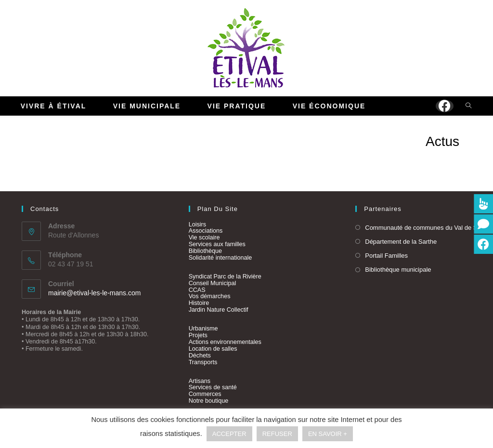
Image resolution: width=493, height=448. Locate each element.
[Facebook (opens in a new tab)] (445, 106)
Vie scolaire (204, 237)
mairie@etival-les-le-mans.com (94, 293)
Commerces (205, 394)
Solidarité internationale (221, 258)
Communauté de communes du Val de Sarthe (428, 228)
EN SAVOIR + (328, 434)
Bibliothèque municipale (398, 270)
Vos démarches (210, 296)
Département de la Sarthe (401, 242)
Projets (198, 335)
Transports (203, 362)
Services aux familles (217, 244)
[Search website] (468, 106)
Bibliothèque (205, 251)
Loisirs (197, 224)
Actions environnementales (225, 342)
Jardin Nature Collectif (219, 310)
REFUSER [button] (277, 434)
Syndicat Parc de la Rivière (225, 277)
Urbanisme (203, 329)
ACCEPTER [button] (229, 434)
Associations (206, 231)
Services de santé (213, 387)
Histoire (199, 303)
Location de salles (213, 349)
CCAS (197, 290)
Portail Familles (386, 256)
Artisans (200, 381)
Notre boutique (209, 401)
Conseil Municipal (213, 283)
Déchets (200, 356)
